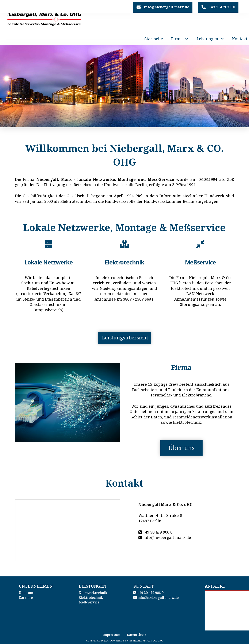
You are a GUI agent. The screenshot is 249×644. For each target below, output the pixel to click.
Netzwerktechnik (93, 593)
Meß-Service (89, 602)
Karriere (26, 598)
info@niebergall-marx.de (158, 598)
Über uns (26, 593)
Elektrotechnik (91, 598)
